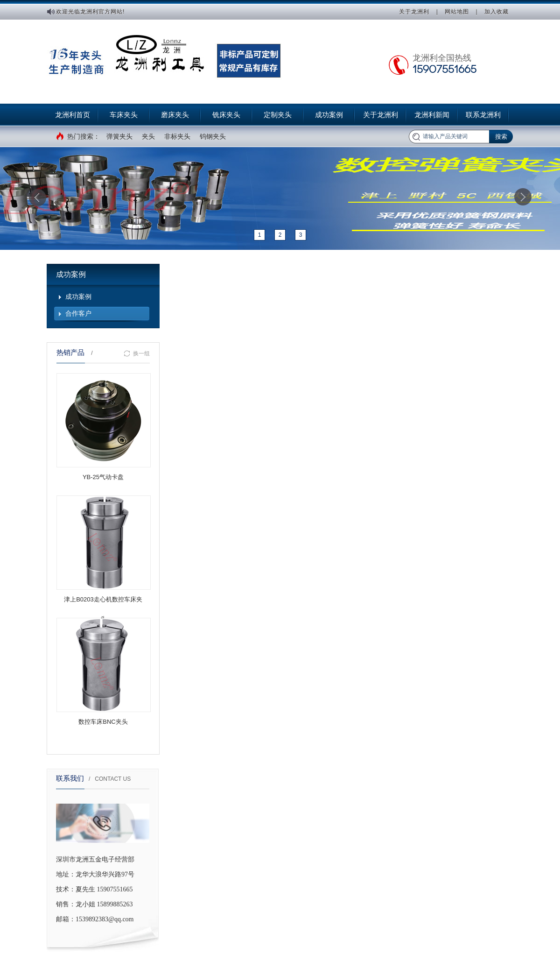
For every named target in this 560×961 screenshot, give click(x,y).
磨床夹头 (175, 115)
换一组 (137, 353)
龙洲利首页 (73, 115)
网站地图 (457, 12)
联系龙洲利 (483, 115)
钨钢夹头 (213, 136)
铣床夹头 (226, 115)
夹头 (148, 136)
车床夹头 (124, 115)
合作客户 (78, 313)
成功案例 (329, 115)
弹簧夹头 (119, 136)
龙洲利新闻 (432, 115)
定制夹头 (278, 115)
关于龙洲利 (414, 12)
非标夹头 (177, 136)
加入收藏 (497, 12)
